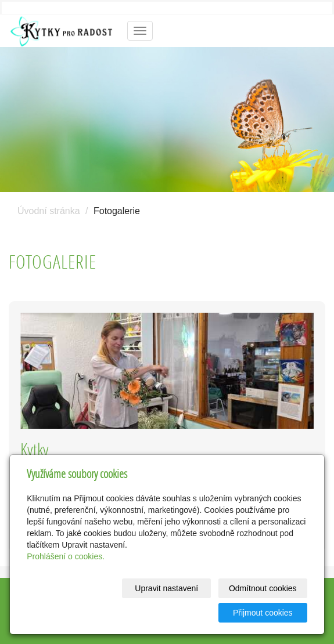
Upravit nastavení (166, 588)
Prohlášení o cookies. (66, 556)
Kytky (35, 449)
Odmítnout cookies (263, 588)
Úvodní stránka (49, 211)
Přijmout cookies (263, 613)
